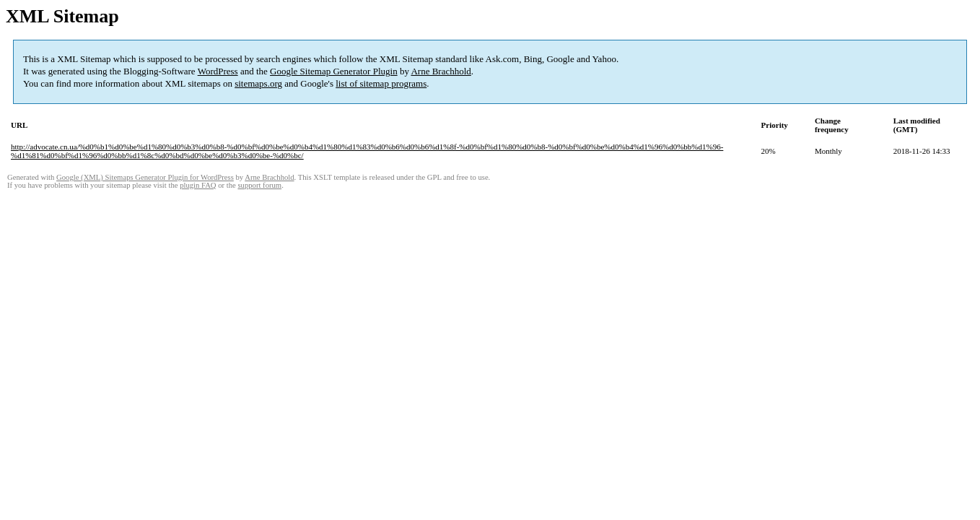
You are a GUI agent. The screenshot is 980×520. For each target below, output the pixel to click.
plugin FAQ (198, 185)
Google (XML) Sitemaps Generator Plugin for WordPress (145, 177)
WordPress (218, 71)
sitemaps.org (258, 83)
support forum (259, 185)
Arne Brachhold (441, 71)
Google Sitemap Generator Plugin (334, 71)
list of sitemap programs (381, 83)
